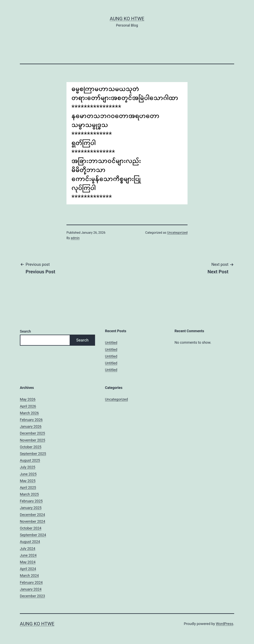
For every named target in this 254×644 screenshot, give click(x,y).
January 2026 (31, 426)
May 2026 (28, 399)
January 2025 (31, 508)
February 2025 (31, 501)
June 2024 (28, 555)
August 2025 (30, 460)
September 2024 (33, 535)
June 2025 (28, 474)
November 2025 (33, 440)
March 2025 (29, 494)
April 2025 (28, 488)
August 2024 (30, 542)
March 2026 (29, 413)
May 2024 (28, 562)
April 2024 (28, 569)
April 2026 (28, 406)
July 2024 (28, 549)
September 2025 (33, 454)
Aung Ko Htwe (127, 19)
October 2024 (31, 528)
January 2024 (31, 589)
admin (75, 238)
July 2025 (28, 467)
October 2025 (31, 447)
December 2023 (32, 596)
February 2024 (31, 582)
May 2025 (28, 481)
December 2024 (32, 515)
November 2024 (33, 521)
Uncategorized (177, 233)
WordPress (225, 624)
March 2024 (29, 576)
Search (25, 331)
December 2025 (32, 433)
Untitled (111, 343)
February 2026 (31, 420)
